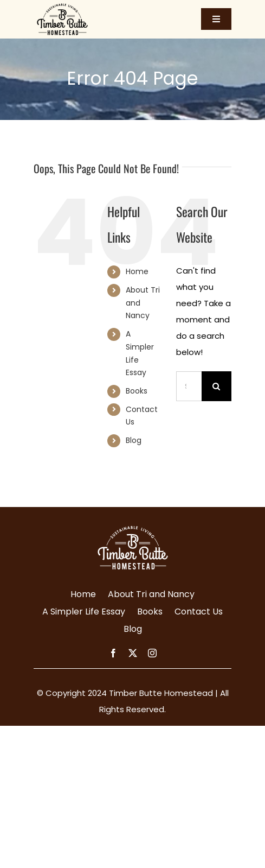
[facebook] (113, 653)
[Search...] (189, 386)
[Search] (216, 386)
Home (137, 271)
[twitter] (133, 653)
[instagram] (152, 653)
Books (137, 391)
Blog (134, 440)
